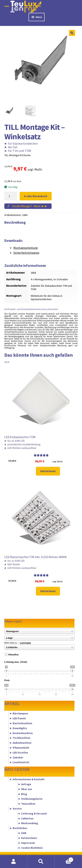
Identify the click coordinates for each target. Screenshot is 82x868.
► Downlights (18, 728)
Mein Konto (14, 862)
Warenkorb (64, 859)
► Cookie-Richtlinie (31, 848)
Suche (41, 862)
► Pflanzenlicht (19, 748)
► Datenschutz (28, 838)
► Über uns (25, 789)
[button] (72, 33)
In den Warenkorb (36, 196)
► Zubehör (16, 757)
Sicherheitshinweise (26, 253)
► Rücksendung (28, 823)
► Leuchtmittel (19, 762)
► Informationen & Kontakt (27, 779)
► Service (16, 809)
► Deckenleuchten (21, 733)
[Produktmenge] (11, 196)
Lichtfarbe (26, 643)
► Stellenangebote (30, 799)
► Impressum (27, 843)
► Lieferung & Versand (32, 813)
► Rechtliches (18, 828)
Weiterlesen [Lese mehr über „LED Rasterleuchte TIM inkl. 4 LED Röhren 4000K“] (48, 591)
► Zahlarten (26, 818)
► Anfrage (25, 784)
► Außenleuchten (20, 743)
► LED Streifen (19, 752)
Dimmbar (14, 654)
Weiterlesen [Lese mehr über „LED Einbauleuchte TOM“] (48, 471)
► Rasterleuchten (21, 723)
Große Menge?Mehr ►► (30, 206)
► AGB (22, 833)
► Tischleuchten (20, 738)
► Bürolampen (19, 713)
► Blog (23, 794)
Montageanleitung (26, 248)
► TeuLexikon (27, 804)
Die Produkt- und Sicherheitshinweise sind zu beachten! (31, 309)
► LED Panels (18, 718)
